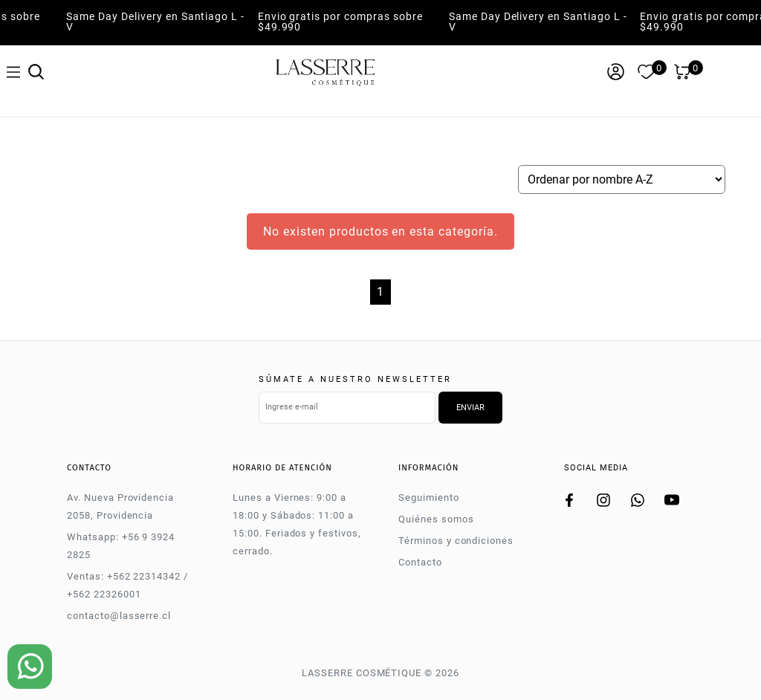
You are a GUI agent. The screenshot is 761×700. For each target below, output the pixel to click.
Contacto (420, 562)
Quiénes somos (436, 519)
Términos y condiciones (456, 541)
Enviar (470, 408)
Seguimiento (429, 498)
